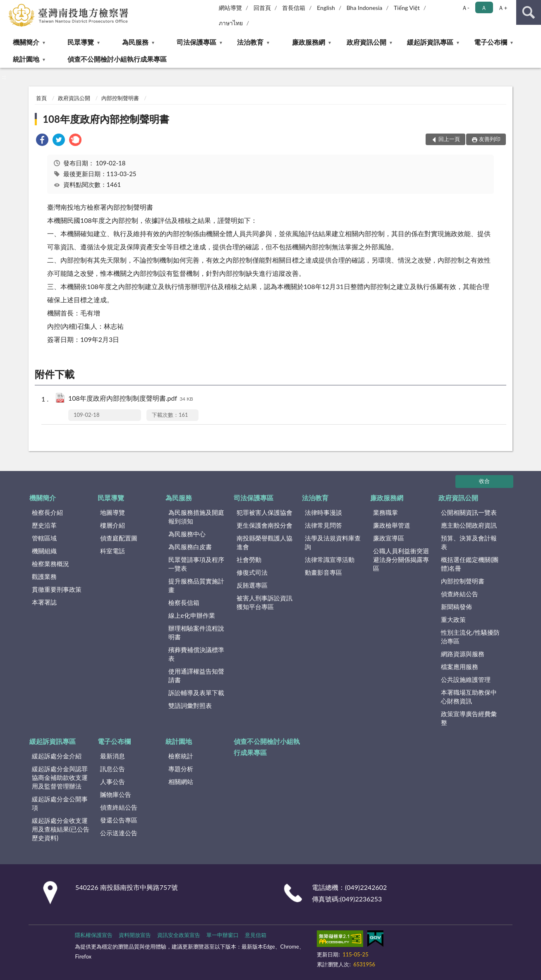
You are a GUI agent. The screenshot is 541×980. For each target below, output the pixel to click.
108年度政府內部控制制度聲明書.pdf (131, 399)
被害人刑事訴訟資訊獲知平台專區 (265, 602)
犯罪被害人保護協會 (265, 512)
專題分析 (181, 769)
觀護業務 (44, 576)
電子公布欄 (491, 42)
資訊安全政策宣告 (179, 935)
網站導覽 (230, 8)
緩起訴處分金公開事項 (60, 803)
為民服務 (135, 42)
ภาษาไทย (231, 23)
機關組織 (44, 551)
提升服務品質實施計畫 (196, 585)
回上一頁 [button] (449, 139)
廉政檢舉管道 (392, 525)
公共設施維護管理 (466, 679)
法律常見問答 (323, 525)
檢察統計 (181, 756)
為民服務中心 (187, 534)
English (326, 8)
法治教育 (250, 42)
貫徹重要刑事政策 (57, 589)
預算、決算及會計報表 (469, 542)
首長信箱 (294, 8)
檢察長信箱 (184, 602)
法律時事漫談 (323, 512)
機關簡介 (26, 42)
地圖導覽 (113, 512)
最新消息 (113, 756)
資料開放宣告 (135, 935)
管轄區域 (44, 538)
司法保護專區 (196, 42)
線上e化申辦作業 (192, 615)
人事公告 (113, 782)
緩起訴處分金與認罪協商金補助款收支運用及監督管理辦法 (60, 777)
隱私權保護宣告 (94, 935)
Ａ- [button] (466, 8)
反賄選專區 (252, 585)
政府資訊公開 (366, 42)
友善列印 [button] (490, 139)
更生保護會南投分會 (265, 525)
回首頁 (262, 8)
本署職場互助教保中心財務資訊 (469, 697)
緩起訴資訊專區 (430, 42)
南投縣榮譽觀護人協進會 (265, 542)
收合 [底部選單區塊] (484, 481)
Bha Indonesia (365, 8)
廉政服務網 (309, 42)
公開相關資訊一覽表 (469, 512)
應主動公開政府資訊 (469, 525)
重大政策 (453, 619)
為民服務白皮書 (190, 547)
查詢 (529, 12)
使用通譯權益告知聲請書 (196, 675)
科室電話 (113, 551)
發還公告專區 (119, 820)
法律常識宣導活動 (330, 559)
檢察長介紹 (47, 512)
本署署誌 (44, 602)
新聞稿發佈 (456, 607)
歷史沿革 (44, 525)
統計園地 (26, 59)
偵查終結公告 (460, 594)
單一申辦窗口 (223, 935)
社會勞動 (249, 559)
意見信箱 (256, 935)
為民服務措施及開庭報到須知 (196, 517)
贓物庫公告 (116, 794)
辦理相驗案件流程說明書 (196, 632)
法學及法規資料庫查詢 (333, 542)
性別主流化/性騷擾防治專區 (470, 637)
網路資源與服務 (463, 654)
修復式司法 (252, 572)
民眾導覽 (81, 42)
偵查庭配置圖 (119, 538)
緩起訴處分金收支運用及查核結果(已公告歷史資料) (61, 829)
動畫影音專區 (323, 572)
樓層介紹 (113, 525)
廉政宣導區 (389, 538)
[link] (42, 141)
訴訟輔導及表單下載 (196, 693)
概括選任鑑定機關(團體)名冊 (470, 564)
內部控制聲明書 (120, 98)
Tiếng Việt (407, 8)
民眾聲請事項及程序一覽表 (196, 564)
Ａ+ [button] (503, 8)
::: (7, 6)
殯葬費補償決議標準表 (196, 654)
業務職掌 (385, 512)
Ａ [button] (484, 8)
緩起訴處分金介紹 (57, 756)
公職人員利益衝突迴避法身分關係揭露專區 (401, 559)
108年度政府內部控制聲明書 (106, 119)
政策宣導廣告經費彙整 (469, 718)
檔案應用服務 (460, 667)
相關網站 (181, 782)
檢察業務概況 (50, 564)
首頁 (41, 98)
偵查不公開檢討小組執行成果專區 (117, 59)
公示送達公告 (119, 833)
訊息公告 (113, 769)
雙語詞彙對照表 (190, 705)
